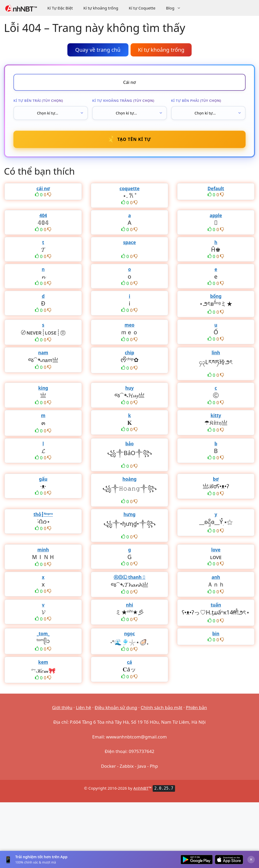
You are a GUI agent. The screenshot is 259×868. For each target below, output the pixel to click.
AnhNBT (141, 788)
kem (43, 662)
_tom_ (43, 634)
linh (216, 353)
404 (43, 215)
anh (216, 577)
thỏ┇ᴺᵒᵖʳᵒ (43, 514)
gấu (43, 479)
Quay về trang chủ (98, 50)
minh (43, 550)
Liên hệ (83, 707)
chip (129, 353)
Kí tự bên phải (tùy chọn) (196, 101)
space (129, 242)
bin (216, 634)
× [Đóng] (251, 859)
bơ (216, 479)
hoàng (129, 479)
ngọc (129, 634)
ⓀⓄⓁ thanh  (130, 577)
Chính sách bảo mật (162, 707)
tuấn (216, 605)
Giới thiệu (62, 707)
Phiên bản (196, 707)
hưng (129, 514)
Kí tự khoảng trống (101, 8)
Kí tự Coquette (142, 8)
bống (216, 296)
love (216, 550)
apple (216, 215)
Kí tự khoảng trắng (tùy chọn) (123, 101)
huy (129, 388)
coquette (129, 189)
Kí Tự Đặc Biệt (60, 8)
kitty (216, 415)
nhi (129, 605)
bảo (129, 444)
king (43, 388)
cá (130, 662)
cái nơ (43, 189)
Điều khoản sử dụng (116, 707)
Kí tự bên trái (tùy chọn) (38, 101)
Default (216, 189)
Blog (176, 8)
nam (43, 353)
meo (129, 325)
